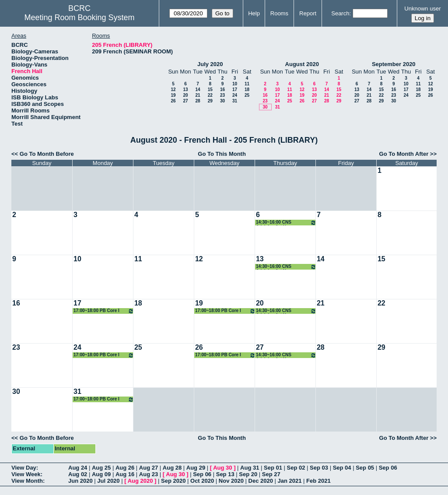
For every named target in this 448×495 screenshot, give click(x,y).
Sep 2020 (173, 481)
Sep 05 (365, 468)
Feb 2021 (318, 481)
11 (247, 84)
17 (235, 90)
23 (222, 95)
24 (235, 95)
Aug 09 (101, 474)
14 (198, 90)
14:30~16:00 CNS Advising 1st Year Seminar (286, 223)
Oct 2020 (202, 481)
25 (247, 95)
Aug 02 (78, 474)
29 (210, 101)
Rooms (279, 13)
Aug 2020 (140, 481)
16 (222, 90)
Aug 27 (149, 468)
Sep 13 (225, 474)
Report (308, 13)
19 (173, 95)
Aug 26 (125, 468)
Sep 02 (296, 468)
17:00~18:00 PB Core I (104, 311)
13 (185, 90)
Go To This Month (222, 154)
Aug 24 (78, 468)
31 (235, 101)
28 (198, 101)
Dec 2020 (261, 481)
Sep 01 (273, 468)
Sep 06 (388, 468)
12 (173, 90)
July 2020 (210, 64)
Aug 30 (222, 468)
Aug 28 (172, 468)
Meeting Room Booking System (79, 18)
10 (235, 84)
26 (173, 101)
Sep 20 (248, 474)
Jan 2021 (290, 481)
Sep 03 (319, 468)
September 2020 (394, 64)
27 (185, 101)
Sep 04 (342, 468)
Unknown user (422, 9)
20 (185, 95)
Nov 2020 (231, 481)
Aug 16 (125, 474)
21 (198, 95)
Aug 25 (101, 468)
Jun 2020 (80, 481)
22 (210, 95)
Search (340, 13)
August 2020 (302, 64)
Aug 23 (149, 474)
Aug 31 (250, 468)
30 (222, 101)
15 (210, 90)
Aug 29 (196, 468)
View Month (27, 481)
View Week (26, 474)
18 (247, 90)
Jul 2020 (108, 481)
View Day (24, 468)
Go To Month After (404, 154)
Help (254, 13)
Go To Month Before (47, 154)
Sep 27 (271, 474)
